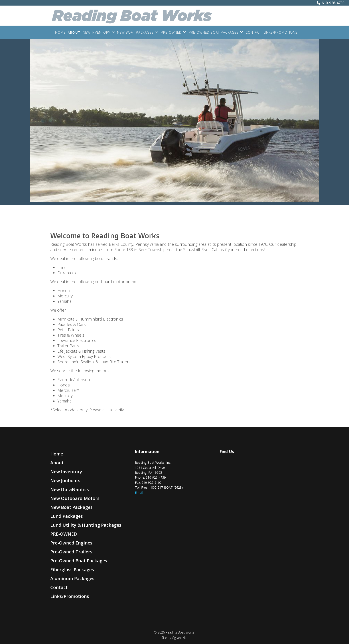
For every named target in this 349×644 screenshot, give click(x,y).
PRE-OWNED (171, 32)
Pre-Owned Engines (71, 543)
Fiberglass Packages (72, 570)
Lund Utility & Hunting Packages (86, 525)
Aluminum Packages (72, 578)
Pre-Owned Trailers (71, 552)
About (74, 32)
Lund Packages (67, 516)
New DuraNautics (70, 489)
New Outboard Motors (75, 498)
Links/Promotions (281, 32)
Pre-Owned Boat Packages (214, 32)
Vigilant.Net (180, 638)
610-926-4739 (333, 3)
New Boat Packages (135, 32)
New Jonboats (65, 480)
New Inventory (96, 32)
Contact (253, 32)
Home (60, 32)
